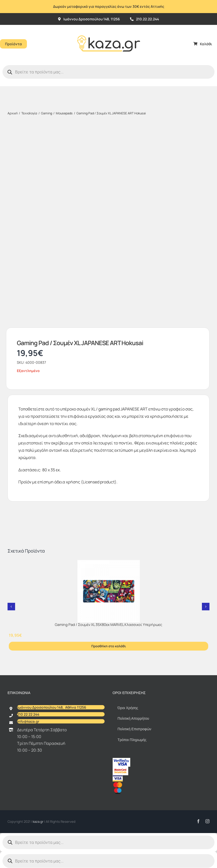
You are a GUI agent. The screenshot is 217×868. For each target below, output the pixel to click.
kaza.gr (38, 821)
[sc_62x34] (120, 769)
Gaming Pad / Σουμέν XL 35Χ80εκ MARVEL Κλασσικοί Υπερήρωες (109, 625)
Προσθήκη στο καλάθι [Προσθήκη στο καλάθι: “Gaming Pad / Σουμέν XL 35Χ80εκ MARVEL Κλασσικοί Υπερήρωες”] (109, 646)
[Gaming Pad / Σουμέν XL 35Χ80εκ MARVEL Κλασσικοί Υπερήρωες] (109, 591)
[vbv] (121, 760)
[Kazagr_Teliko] (109, 27)
